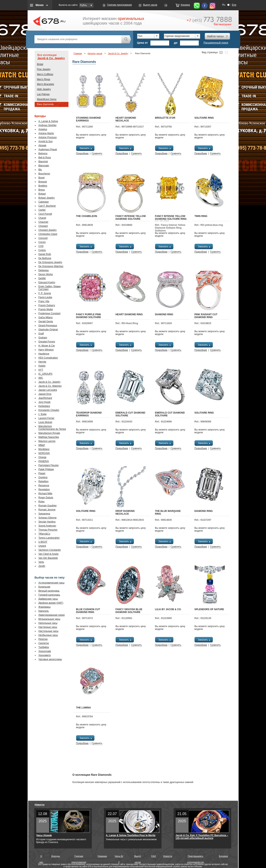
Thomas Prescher (48, 530)
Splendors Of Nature (209, 609)
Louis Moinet (45, 422)
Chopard (43, 226)
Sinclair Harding (47, 522)
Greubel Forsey (47, 342)
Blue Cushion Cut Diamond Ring (88, 611)
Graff (41, 334)
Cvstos (42, 250)
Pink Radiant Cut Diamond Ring (206, 316)
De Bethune (45, 258)
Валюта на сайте (68, 5)
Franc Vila (44, 301)
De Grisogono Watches (51, 266)
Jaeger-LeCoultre (48, 390)
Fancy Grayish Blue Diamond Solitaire (129, 611)
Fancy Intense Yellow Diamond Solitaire (131, 218)
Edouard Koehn (47, 282)
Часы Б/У (119, 857)
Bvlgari (42, 194)
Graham (43, 338)
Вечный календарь (49, 591)
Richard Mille (45, 494)
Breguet (43, 182)
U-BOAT (43, 542)
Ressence (44, 485)
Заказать (86, 148)
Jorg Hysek (45, 402)
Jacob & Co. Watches (50, 386)
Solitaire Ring (204, 118)
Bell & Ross (45, 158)
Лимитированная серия (52, 615)
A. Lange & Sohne (48, 121)
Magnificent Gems (47, 99)
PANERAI (44, 461)
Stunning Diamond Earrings (88, 119)
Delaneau (44, 270)
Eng (234, 5)
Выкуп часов (150, 5)
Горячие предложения (120, 5)
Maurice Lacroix (47, 441)
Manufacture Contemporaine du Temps (52, 428)
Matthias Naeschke (49, 437)
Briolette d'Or (165, 118)
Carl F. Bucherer (47, 206)
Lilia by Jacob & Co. (168, 609)
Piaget (42, 473)
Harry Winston (46, 350)
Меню (40, 5)
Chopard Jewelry (48, 230)
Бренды (56, 856)
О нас (41, 857)
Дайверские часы (48, 599)
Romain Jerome (47, 510)
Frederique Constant (49, 313)
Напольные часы (48, 623)
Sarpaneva (44, 514)
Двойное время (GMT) (51, 603)
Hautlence (44, 354)
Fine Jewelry (44, 69)
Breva (42, 190)
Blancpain (44, 166)
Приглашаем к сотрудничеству (196, 857)
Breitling (43, 186)
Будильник (44, 587)
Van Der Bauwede (48, 558)
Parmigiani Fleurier (49, 465)
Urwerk (42, 546)
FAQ (154, 856)
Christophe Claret (48, 234)
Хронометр (45, 655)
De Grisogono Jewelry (50, 262)
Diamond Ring (164, 314)
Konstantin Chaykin (49, 410)
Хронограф (45, 651)
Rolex (42, 502)
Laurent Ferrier (46, 418)
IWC (41, 378)
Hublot (42, 366)
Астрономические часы (52, 583)
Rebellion (43, 481)
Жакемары (45, 607)
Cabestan (44, 202)
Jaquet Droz (45, 394)
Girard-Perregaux (48, 326)
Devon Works (46, 274)
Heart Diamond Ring (129, 314)
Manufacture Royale (49, 433)
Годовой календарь (49, 595)
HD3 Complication (48, 358)
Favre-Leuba (45, 297)
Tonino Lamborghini (49, 538)
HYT (41, 370)
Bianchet (43, 162)
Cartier (42, 210)
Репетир (43, 639)
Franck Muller (46, 309)
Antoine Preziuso (48, 137)
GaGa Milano (46, 317)
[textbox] (78, 39)
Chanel (42, 218)
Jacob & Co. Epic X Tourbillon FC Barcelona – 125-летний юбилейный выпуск (202, 837)
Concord (43, 238)
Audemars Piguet (48, 149)
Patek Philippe (46, 469)
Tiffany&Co (44, 534)
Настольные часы (48, 631)
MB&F (42, 445)
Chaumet (43, 222)
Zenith (42, 566)
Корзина (185, 5)
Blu (40, 170)
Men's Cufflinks (45, 74)
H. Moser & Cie (47, 346)
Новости (40, 804)
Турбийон (44, 647)
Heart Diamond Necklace (126, 119)
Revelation (44, 489)
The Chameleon (87, 216)
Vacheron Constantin (50, 550)
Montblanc (44, 449)
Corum (42, 242)
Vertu (41, 562)
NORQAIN (44, 453)
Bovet (42, 178)
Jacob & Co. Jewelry (51, 58)
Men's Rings (44, 79)
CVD (41, 246)
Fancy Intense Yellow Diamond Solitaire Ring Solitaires (171, 219)
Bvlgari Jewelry (47, 198)
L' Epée (42, 414)
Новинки (102, 856)
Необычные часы (48, 635)
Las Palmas (43, 94)
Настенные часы (48, 627)
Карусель (44, 611)
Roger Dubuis (46, 498)
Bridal (40, 64)
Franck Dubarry (47, 305)
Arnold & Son (46, 141)
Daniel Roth (45, 254)
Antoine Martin (46, 133)
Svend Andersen (47, 526)
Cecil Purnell (45, 214)
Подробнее (82, 153)
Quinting (43, 477)
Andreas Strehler (48, 125)
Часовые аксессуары (50, 659)
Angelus (43, 129)
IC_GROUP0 (45, 374)
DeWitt (42, 278)
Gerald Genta (46, 321)
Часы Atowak (44, 835)
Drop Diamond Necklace (125, 512)
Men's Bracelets (46, 84)
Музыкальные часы (49, 619)
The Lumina (84, 708)
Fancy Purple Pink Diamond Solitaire (89, 316)
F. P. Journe (45, 293)
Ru (224, 5)
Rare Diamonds (45, 104)
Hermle (42, 362)
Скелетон (44, 643)
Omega (42, 457)
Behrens (43, 153)
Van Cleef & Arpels (49, 554)
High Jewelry (44, 89)
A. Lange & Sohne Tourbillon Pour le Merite (131, 835)
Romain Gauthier (48, 506)
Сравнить (97, 153)
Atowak (42, 145)
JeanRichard (45, 398)
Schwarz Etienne (48, 518)
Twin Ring (201, 216)
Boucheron (44, 174)
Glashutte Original (48, 330)
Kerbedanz (44, 406)
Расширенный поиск (216, 43)
